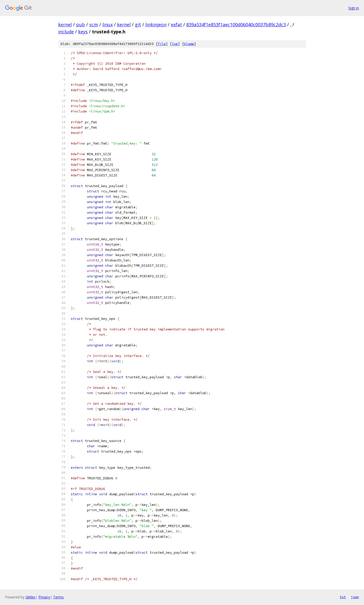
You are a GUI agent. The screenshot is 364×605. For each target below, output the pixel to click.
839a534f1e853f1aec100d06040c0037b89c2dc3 (236, 25)
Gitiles (30, 597)
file (162, 44)
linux (108, 25)
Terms (58, 597)
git (138, 25)
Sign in (354, 8)
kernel (65, 25)
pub (81, 25)
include (66, 32)
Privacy (44, 597)
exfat (176, 25)
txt (343, 597)
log (175, 44)
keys (83, 32)
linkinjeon (156, 25)
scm (94, 25)
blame (189, 44)
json (355, 597)
